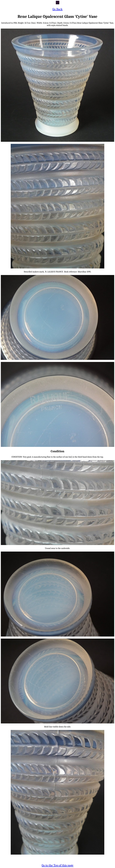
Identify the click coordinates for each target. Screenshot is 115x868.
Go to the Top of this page (58, 865)
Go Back (57, 9)
